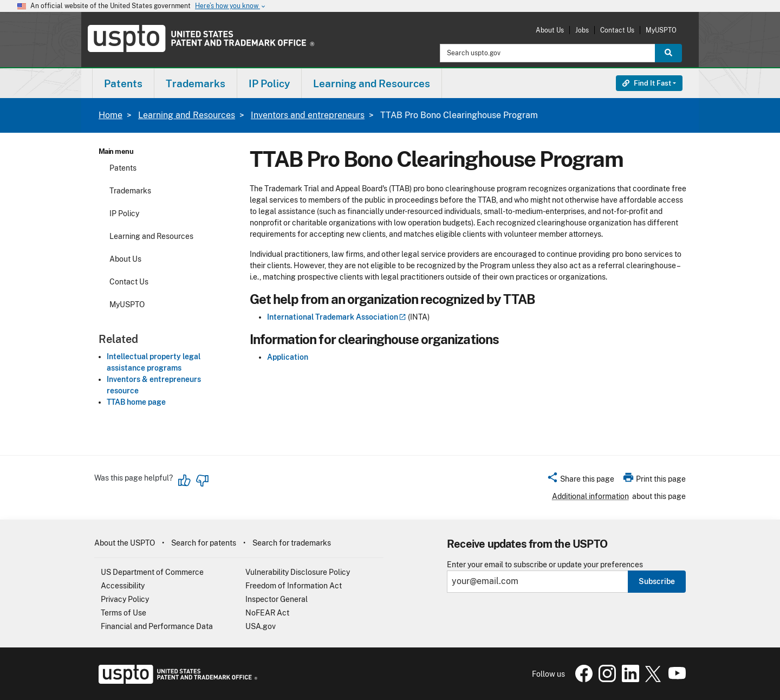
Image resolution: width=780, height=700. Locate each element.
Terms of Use (123, 613)
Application (288, 357)
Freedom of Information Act (294, 586)
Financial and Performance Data (157, 626)
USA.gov (261, 626)
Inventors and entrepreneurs (308, 115)
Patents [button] (123, 83)
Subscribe (657, 581)
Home (110, 115)
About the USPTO (125, 543)
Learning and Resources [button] (372, 83)
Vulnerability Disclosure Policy (298, 572)
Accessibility (123, 586)
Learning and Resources (187, 115)
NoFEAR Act (267, 613)
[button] (580, 481)
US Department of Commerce (152, 572)
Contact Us (617, 30)
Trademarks (130, 191)
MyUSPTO (661, 30)
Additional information (590, 496)
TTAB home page (136, 402)
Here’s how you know (231, 6)
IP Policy (124, 213)
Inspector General (277, 599)
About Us (550, 30)
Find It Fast (647, 83)
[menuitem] (123, 83)
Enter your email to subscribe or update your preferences (545, 565)
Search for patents (204, 543)
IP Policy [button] (269, 83)
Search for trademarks (292, 543)
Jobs (582, 30)
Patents (123, 168)
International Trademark (337, 317)
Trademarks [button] (196, 83)
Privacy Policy (125, 599)
